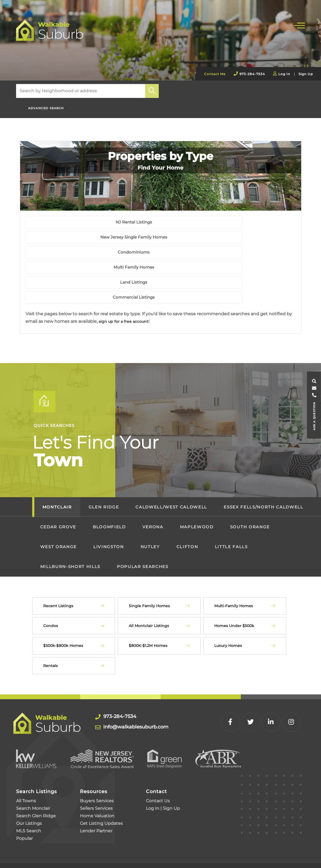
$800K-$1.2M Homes (148, 618)
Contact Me (215, 74)
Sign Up (306, 74)
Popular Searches (143, 539)
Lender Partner (96, 803)
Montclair (57, 479)
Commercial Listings (251, 270)
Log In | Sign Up (163, 781)
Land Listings (160, 270)
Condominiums (251, 254)
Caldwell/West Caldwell (171, 479)
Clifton (187, 519)
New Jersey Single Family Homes (160, 254)
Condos (51, 598)
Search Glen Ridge (36, 788)
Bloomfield (109, 499)
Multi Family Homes (69, 270)
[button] (152, 91)
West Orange (58, 519)
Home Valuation (97, 788)
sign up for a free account (127, 294)
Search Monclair (33, 781)
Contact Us (158, 773)
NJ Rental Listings (69, 254)
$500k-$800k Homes (63, 618)
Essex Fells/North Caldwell (263, 479)
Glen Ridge (104, 479)
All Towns (26, 773)
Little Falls (231, 519)
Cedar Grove (58, 499)
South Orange (250, 499)
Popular (24, 811)
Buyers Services (97, 773)
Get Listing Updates (101, 796)
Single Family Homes (149, 578)
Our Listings (29, 796)
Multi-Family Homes (234, 578)
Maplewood (197, 499)
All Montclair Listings (149, 598)
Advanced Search (43, 106)
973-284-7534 (252, 74)
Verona (153, 499)
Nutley (150, 519)
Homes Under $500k (234, 598)
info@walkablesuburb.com (144, 699)
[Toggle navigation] (300, 25)
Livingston (109, 519)
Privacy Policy (34, 852)
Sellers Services (96, 781)
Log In (284, 74)
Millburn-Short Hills (70, 539)
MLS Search (29, 803)
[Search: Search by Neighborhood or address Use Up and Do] (81, 91)
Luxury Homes (228, 618)
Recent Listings (58, 578)
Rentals (50, 638)
